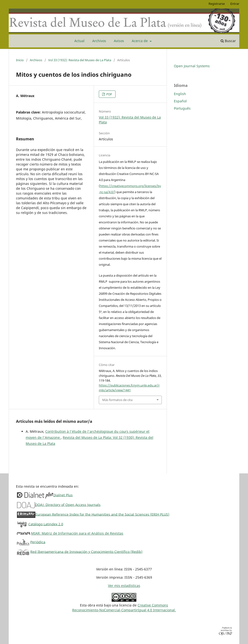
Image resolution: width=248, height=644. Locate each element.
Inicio (20, 60)
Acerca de (140, 41)
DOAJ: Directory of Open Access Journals (68, 504)
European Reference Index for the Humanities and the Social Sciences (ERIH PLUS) (102, 514)
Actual (79, 41)
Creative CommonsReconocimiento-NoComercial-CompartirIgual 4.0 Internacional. (124, 608)
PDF (109, 94)
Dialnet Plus (63, 495)
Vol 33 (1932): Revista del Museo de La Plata (80, 60)
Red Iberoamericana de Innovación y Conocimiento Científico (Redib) (86, 551)
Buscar (228, 41)
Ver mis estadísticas (124, 586)
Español (180, 101)
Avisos (119, 41)
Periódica (38, 542)
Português (182, 108)
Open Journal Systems (192, 66)
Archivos (99, 41)
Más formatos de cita (117, 400)
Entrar (235, 4)
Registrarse (217, 4)
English (180, 94)
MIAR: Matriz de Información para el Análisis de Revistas (77, 533)
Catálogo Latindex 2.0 (46, 524)
